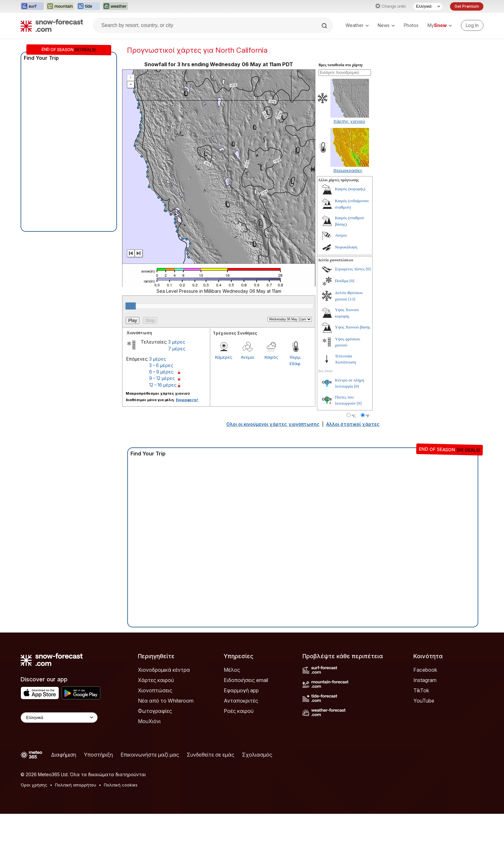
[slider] (130, 306)
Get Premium (467, 6)
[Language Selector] (428, 6)
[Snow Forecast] (52, 25)
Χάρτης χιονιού (349, 121)
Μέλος (232, 670)
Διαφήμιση (64, 755)
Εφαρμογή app (241, 690)
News (386, 25)
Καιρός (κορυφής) (350, 189)
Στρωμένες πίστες (350, 269)
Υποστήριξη (98, 755)
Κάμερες (224, 357)
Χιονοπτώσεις (155, 690)
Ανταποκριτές (241, 701)
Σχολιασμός (257, 755)
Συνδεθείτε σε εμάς (211, 755)
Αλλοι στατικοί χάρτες (353, 424)
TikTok (421, 690)
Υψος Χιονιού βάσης (353, 327)
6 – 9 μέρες (161, 372)
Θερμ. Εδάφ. (295, 360)
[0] (368, 269)
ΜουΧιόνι (149, 721)
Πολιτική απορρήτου (76, 785)
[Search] (325, 26)
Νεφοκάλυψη (346, 247)
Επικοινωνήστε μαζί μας (150, 755)
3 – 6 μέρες (161, 365)
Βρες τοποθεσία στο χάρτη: (341, 65)
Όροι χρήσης (34, 785)
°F (368, 416)
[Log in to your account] (472, 25)
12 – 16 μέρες (163, 385)
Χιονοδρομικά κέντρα (164, 670)
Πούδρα (342, 281)
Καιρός (271, 357)
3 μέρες (177, 342)
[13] (352, 299)
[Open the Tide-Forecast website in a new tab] (88, 6)
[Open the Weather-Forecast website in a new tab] (115, 6)
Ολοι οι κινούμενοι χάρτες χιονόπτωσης (273, 424)
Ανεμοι (248, 357)
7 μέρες (177, 349)
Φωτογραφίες (155, 711)
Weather (357, 25)
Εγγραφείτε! (187, 400)
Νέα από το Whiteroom (166, 701)
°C (354, 416)
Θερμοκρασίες (348, 170)
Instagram (425, 680)
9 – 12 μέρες (162, 378)
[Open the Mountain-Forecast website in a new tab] (60, 6)
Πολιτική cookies (121, 785)
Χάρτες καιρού (156, 680)
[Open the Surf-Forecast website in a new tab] (32, 6)
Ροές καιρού (239, 711)
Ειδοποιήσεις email (246, 680)
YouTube (424, 701)
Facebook (425, 670)
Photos (411, 25)
